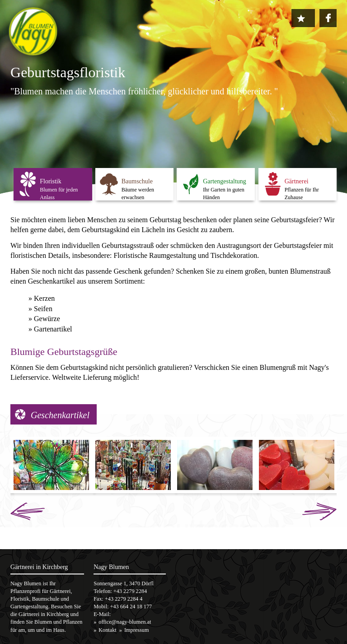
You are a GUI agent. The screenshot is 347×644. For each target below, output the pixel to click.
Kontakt (107, 630)
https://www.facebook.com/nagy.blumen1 (328, 18)
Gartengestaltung (225, 181)
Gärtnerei (297, 181)
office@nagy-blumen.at (125, 622)
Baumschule (137, 181)
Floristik (50, 181)
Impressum (136, 630)
